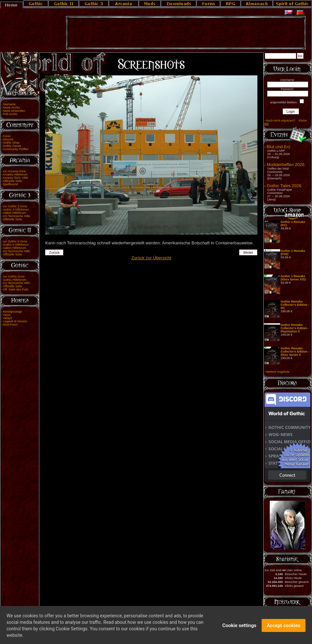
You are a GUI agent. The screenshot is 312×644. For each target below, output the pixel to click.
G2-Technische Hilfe (16, 251)
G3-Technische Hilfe (16, 216)
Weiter (248, 252)
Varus (7, 315)
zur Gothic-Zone (14, 277)
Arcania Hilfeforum (15, 174)
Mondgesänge (13, 312)
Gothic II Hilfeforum (16, 245)
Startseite (9, 104)
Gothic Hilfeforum (15, 280)
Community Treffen (16, 149)
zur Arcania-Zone (14, 171)
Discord (8, 139)
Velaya (7, 318)
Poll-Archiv (10, 114)
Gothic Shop (11, 143)
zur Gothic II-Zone (15, 241)
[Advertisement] (186, 33)
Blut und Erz (279, 147)
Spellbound (11, 184)
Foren (7, 136)
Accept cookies (284, 628)
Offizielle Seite (13, 181)
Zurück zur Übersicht (151, 258)
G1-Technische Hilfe (16, 283)
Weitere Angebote (278, 372)
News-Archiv (11, 108)
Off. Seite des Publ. (16, 290)
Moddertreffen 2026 (286, 165)
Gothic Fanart (12, 146)
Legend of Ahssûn (15, 321)
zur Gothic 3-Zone (15, 206)
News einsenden (14, 111)
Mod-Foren (10, 325)
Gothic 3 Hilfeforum (16, 210)
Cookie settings (239, 628)
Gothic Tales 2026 (284, 186)
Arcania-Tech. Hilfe (15, 178)
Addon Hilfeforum (14, 213)
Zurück (54, 252)
